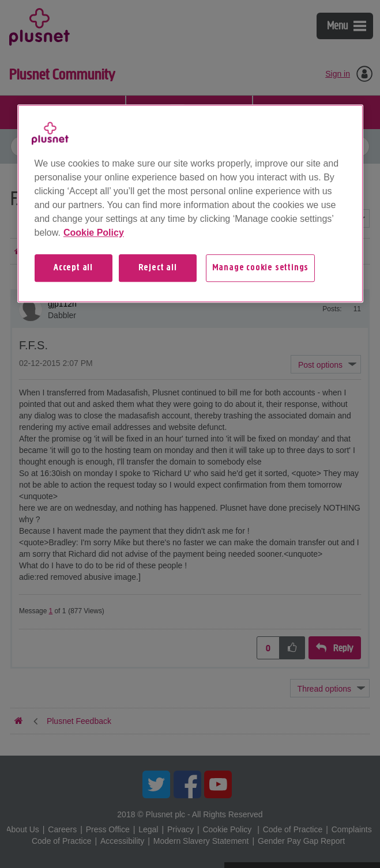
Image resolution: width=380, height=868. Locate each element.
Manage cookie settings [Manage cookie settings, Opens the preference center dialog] (261, 268)
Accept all (73, 268)
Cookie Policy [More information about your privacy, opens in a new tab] (94, 233)
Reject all (158, 268)
